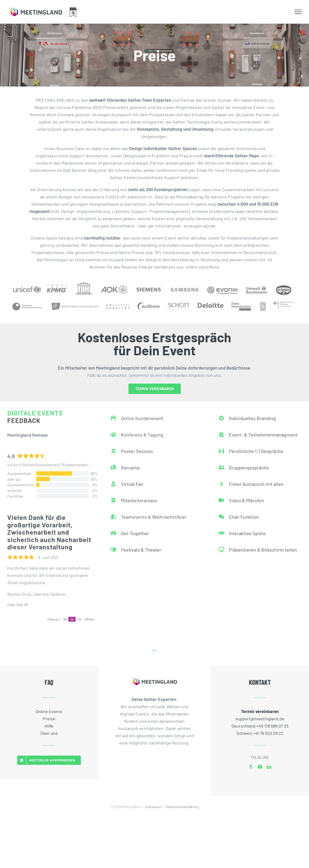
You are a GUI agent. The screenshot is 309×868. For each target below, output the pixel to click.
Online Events (49, 711)
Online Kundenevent (142, 415)
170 (79, 616)
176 (86, 616)
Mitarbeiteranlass (139, 497)
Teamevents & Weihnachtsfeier (154, 514)
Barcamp (130, 465)
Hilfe (49, 726)
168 (65, 616)
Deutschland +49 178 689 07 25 (260, 726)
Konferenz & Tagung (142, 432)
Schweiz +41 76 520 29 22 (260, 733)
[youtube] (260, 767)
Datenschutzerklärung (182, 807)
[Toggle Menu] (298, 12)
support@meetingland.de (260, 719)
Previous (53, 616)
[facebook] (251, 767)
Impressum (154, 807)
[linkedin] (269, 767)
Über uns (49, 733)
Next (92, 616)
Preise (49, 719)
